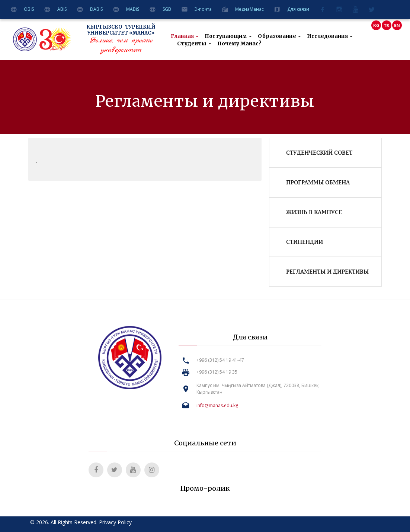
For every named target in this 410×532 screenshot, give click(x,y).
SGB (167, 9)
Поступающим (226, 36)
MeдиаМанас (249, 9)
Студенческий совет (319, 152)
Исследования (327, 36)
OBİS (29, 9)
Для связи (298, 9)
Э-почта (203, 9)
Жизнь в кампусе (314, 212)
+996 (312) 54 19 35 (217, 372)
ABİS (62, 9)
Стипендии (305, 242)
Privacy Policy (115, 522)
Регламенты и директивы (327, 271)
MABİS (133, 9)
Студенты (192, 44)
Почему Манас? (239, 44)
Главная (182, 36)
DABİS (96, 9)
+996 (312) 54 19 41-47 (220, 360)
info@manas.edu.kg (217, 405)
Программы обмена (318, 182)
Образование (277, 36)
